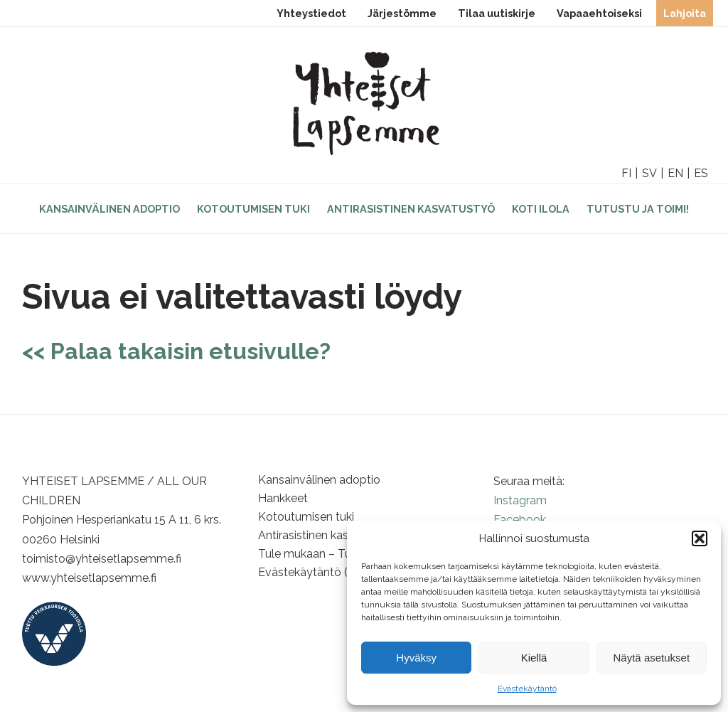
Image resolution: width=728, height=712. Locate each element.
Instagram (520, 500)
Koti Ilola (541, 209)
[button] (700, 538)
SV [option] (649, 173)
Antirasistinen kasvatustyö (411, 209)
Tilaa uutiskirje (497, 13)
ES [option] (701, 173)
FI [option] (626, 173)
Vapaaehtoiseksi (599, 13)
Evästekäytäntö (527, 689)
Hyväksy (416, 658)
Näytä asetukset (652, 658)
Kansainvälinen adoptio (109, 209)
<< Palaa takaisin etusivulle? (176, 351)
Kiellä (534, 658)
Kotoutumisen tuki (253, 209)
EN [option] (675, 173)
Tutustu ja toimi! (638, 209)
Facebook (520, 520)
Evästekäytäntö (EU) (312, 572)
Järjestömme (402, 13)
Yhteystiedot (311, 13)
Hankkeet (283, 498)
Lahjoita (685, 13)
